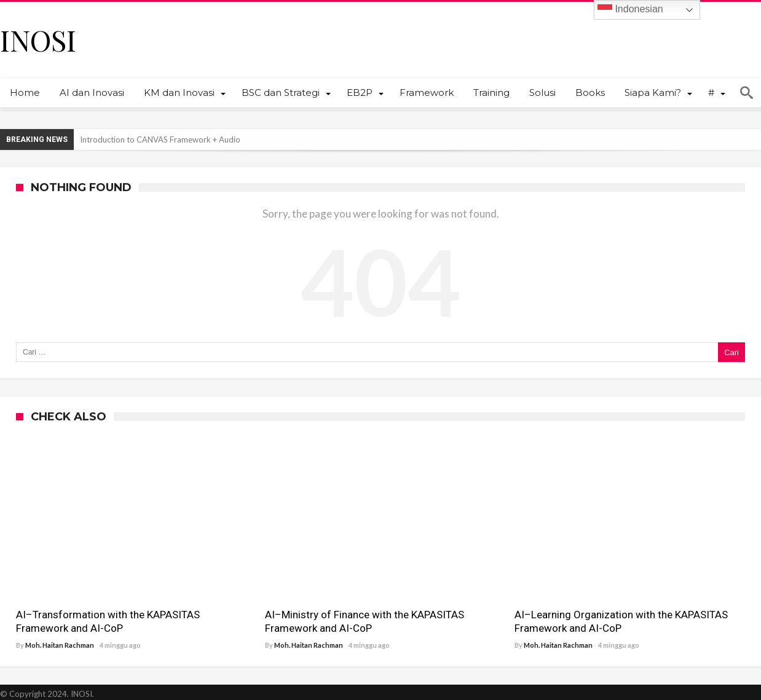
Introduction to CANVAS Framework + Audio (160, 140)
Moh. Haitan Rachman (60, 645)
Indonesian (630, 10)
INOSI (38, 40)
